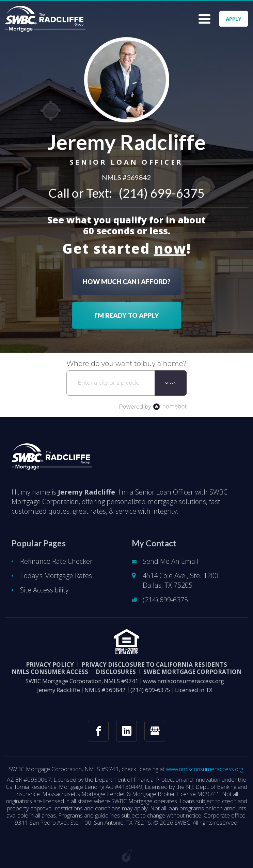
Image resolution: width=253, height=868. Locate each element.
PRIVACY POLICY (50, 665)
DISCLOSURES (116, 672)
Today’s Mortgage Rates (56, 576)
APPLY (234, 19)
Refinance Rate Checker (56, 561)
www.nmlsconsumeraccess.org (184, 681)
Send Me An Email (170, 561)
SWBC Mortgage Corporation (193, 672)
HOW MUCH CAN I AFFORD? (127, 280)
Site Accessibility (44, 590)
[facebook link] (98, 731)
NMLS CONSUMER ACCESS (50, 672)
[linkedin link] (126, 731)
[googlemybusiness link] (155, 731)
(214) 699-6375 (162, 192)
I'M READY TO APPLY (127, 314)
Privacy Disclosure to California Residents (154, 665)
